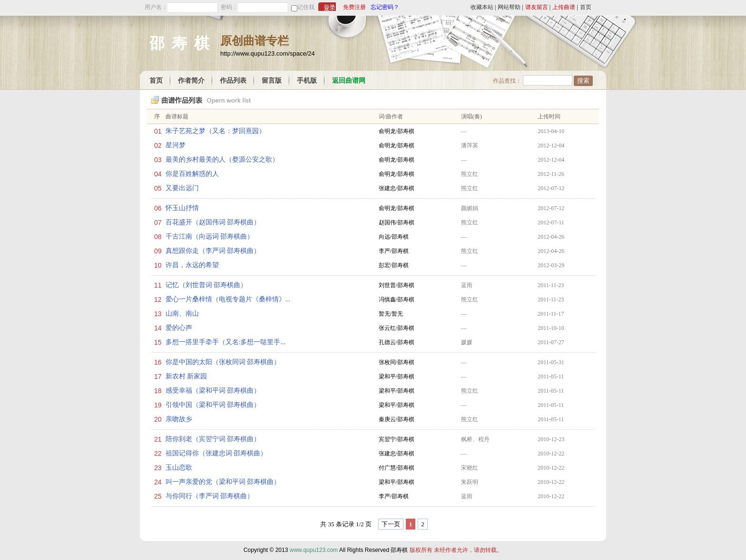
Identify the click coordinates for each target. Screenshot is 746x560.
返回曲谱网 (349, 81)
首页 (586, 7)
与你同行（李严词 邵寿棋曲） (210, 496)
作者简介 (191, 81)
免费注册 (354, 7)
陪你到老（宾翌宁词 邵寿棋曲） (213, 439)
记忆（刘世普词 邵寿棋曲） (206, 285)
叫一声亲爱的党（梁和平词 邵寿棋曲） (223, 482)
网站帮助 (509, 7)
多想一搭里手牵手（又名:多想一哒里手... (226, 342)
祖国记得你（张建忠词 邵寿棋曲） (216, 453)
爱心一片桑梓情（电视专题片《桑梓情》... (228, 299)
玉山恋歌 (179, 468)
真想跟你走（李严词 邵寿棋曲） (213, 251)
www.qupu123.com (314, 550)
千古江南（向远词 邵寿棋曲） (210, 237)
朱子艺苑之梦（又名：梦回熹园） (216, 131)
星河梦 (176, 145)
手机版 (307, 81)
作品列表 (233, 81)
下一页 (391, 524)
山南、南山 (182, 314)
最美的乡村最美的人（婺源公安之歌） (222, 159)
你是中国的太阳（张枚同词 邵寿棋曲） (223, 362)
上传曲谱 (564, 7)
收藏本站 (482, 7)
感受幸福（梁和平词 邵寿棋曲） (213, 391)
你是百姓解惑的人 (192, 174)
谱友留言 (537, 7)
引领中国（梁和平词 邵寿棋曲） (213, 405)
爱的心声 (179, 328)
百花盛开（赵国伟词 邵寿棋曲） (213, 222)
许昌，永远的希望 (192, 265)
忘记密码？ (385, 7)
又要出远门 (182, 188)
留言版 (272, 81)
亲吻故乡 (179, 419)
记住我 (306, 7)
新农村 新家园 (186, 376)
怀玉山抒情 (182, 208)
